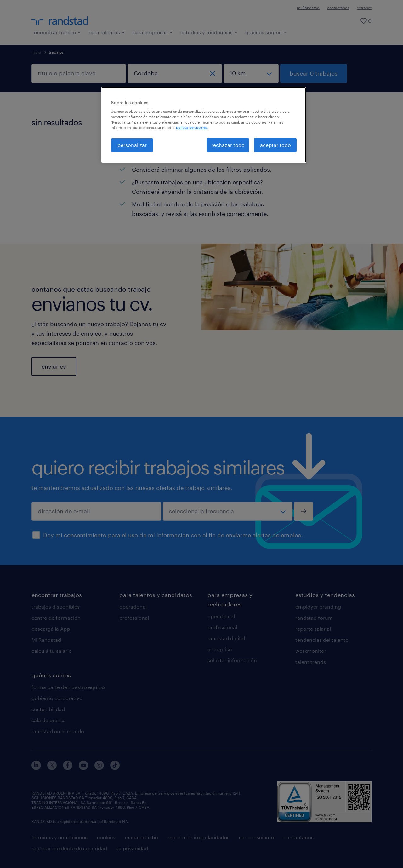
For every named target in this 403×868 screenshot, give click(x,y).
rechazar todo (228, 145)
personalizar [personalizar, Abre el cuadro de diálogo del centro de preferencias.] (132, 145)
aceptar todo (275, 145)
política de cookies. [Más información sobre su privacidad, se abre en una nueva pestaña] (192, 127)
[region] (204, 125)
